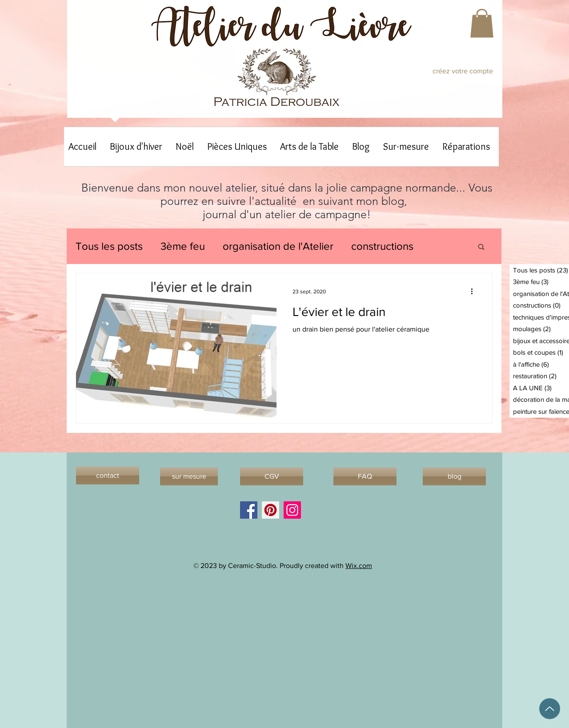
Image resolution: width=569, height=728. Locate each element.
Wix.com (359, 566)
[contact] (108, 476)
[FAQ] (365, 476)
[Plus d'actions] (475, 292)
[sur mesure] (189, 476)
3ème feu (183, 246)
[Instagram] (292, 510)
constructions (382, 246)
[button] (482, 23)
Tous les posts (109, 246)
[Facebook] (249, 510)
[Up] (550, 709)
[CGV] (272, 476)
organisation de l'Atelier (278, 246)
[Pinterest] (270, 510)
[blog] (454, 476)
